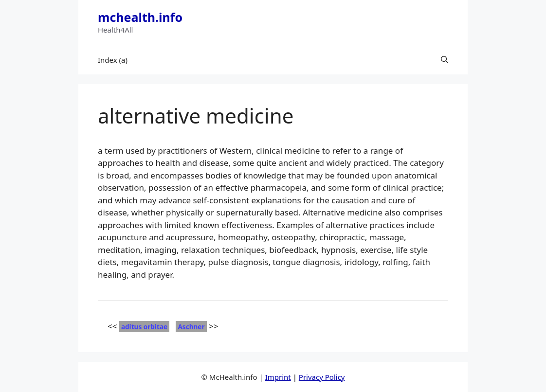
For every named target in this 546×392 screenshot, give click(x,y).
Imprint (278, 377)
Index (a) (113, 60)
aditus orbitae (144, 327)
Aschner (191, 327)
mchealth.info (140, 17)
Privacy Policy (322, 377)
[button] (445, 60)
